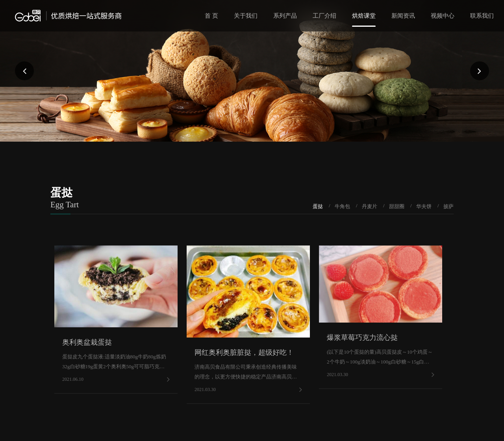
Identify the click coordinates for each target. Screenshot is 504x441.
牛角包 (342, 206)
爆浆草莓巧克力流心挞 (362, 338)
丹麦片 (370, 206)
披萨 (448, 206)
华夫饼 (424, 206)
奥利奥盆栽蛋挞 (87, 342)
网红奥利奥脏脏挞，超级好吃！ (244, 352)
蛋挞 (318, 206)
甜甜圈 (397, 206)
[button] (24, 71)
